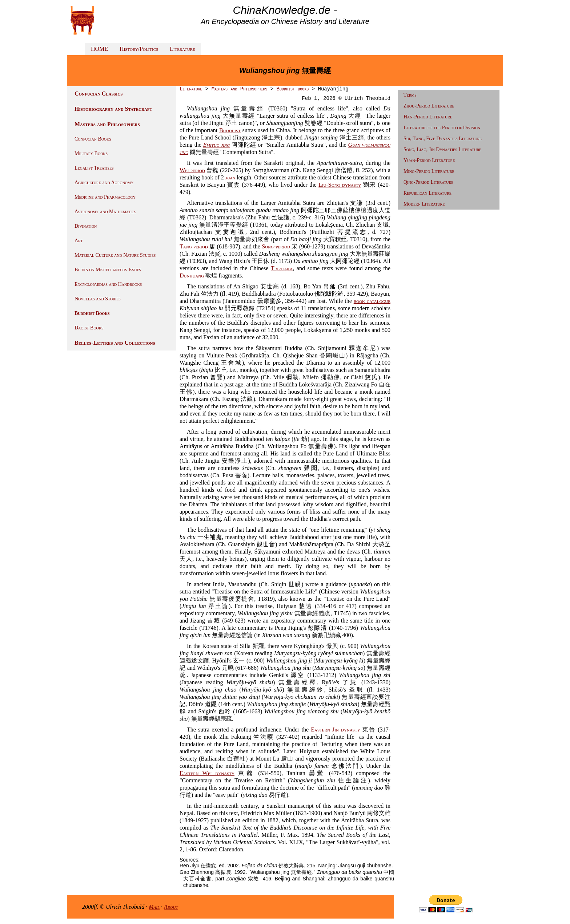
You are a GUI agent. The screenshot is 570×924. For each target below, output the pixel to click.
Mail (154, 907)
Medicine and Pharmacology (105, 197)
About (171, 907)
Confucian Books (93, 139)
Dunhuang (192, 275)
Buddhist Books (92, 313)
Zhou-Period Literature (429, 106)
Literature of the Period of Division (442, 128)
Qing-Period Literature (428, 182)
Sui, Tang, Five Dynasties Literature (443, 139)
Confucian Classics (99, 94)
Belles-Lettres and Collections (115, 343)
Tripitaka (282, 268)
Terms (410, 95)
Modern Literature (424, 204)
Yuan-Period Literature (429, 160)
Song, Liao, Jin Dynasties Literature (442, 149)
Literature (182, 49)
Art (79, 241)
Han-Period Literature (428, 117)
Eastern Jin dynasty (335, 730)
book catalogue (372, 301)
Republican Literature (427, 193)
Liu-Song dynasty (340, 185)
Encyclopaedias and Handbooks (108, 284)
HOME (99, 49)
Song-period (276, 246)
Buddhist (230, 130)
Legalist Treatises (94, 168)
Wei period (192, 170)
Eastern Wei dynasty (207, 773)
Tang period (194, 246)
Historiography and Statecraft (113, 109)
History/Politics (139, 49)
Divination (86, 226)
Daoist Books (89, 328)
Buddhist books (292, 89)
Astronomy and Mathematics (105, 212)
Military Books (91, 153)
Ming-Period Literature (429, 171)
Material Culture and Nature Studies (115, 255)
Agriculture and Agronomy (104, 183)
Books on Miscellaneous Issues (108, 270)
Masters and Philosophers (107, 124)
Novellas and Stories (98, 299)
